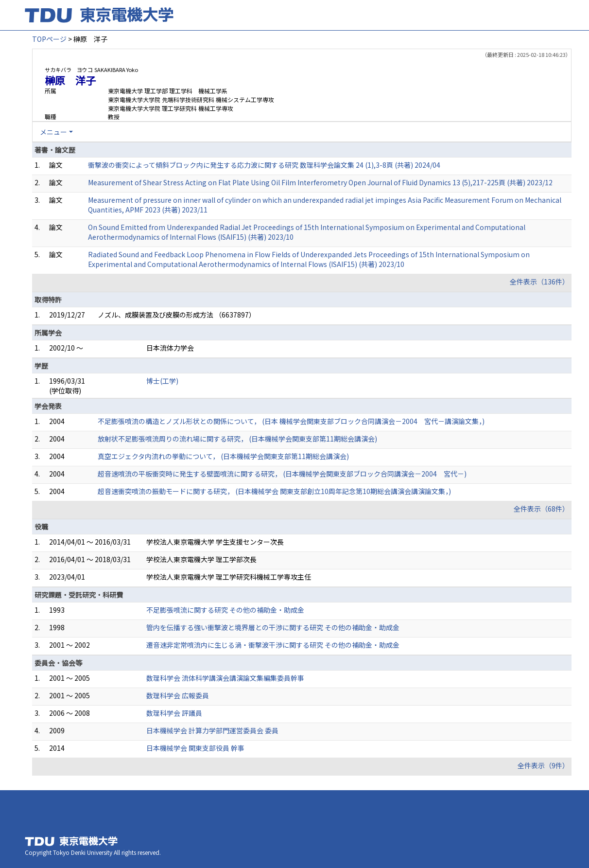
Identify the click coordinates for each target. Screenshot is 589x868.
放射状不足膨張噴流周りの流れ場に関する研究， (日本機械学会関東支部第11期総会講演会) (237, 439)
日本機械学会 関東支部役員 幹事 (195, 748)
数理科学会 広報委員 (178, 695)
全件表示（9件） (543, 765)
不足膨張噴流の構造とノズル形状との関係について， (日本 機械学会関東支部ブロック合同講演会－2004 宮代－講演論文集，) (291, 421)
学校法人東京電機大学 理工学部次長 (201, 559)
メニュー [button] (53, 132)
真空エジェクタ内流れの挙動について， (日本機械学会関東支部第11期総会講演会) (223, 456)
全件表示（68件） (541, 509)
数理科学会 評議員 (174, 713)
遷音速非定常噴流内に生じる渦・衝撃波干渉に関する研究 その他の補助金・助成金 (273, 645)
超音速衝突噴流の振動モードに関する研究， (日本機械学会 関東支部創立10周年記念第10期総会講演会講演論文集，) (274, 491)
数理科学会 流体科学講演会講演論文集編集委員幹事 (225, 678)
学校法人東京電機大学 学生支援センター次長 (215, 542)
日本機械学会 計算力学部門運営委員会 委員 (212, 730)
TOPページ (49, 39)
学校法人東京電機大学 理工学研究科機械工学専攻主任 (229, 577)
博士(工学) (162, 381)
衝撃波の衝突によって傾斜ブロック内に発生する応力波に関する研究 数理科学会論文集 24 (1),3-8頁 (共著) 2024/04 (264, 165)
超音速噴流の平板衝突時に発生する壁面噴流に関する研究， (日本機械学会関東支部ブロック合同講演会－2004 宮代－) (282, 474)
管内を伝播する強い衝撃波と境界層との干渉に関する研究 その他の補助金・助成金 (273, 627)
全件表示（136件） (539, 282)
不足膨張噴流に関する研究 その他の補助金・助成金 (225, 610)
